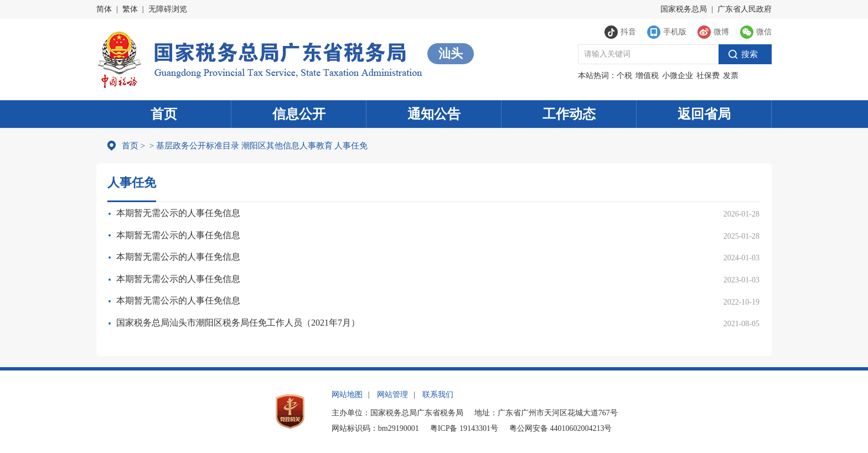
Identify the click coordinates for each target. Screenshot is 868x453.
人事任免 (351, 146)
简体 (104, 9)
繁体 (130, 9)
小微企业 (678, 76)
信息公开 (299, 114)
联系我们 (438, 395)
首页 (164, 114)
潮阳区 (254, 146)
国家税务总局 (684, 9)
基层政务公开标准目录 (198, 146)
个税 (624, 76)
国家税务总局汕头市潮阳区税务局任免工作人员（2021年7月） (238, 323)
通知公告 (434, 114)
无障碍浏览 (168, 9)
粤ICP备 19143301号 (464, 428)
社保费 (708, 76)
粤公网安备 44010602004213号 (561, 428)
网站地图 (347, 395)
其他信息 (283, 146)
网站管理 (392, 395)
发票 (731, 76)
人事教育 (316, 146)
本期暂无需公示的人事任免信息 (178, 213)
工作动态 (569, 114)
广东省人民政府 (745, 9)
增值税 (647, 76)
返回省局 (704, 114)
